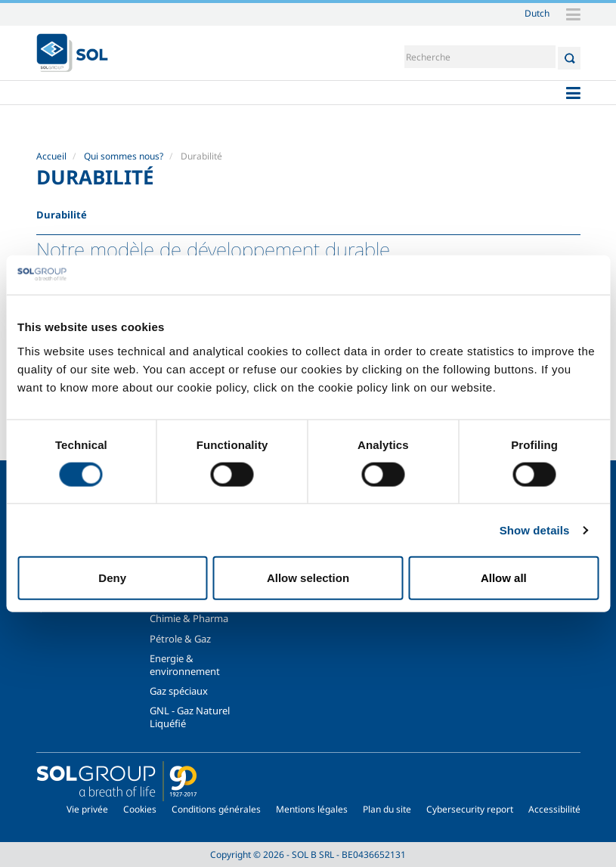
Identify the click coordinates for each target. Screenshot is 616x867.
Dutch (537, 13)
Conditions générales (216, 809)
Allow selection (308, 578)
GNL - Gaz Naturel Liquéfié (190, 717)
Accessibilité (554, 809)
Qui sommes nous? (124, 156)
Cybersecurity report (470, 809)
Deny (112, 578)
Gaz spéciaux (179, 691)
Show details (535, 529)
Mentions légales (312, 809)
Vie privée (87, 809)
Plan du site (387, 809)
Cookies (140, 809)
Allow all (504, 578)
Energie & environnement (185, 664)
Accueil (51, 156)
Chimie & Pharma (189, 618)
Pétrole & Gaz (180, 639)
